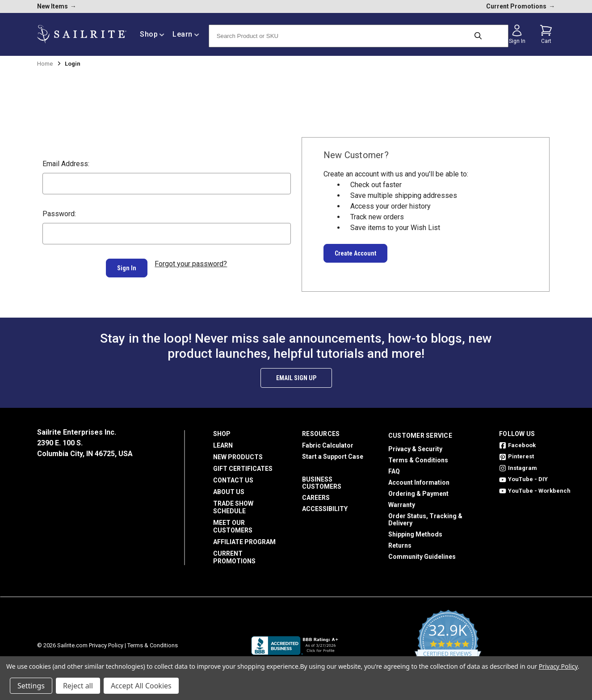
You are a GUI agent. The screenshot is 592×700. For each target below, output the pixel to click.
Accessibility (325, 505)
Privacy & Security (415, 445)
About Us (229, 488)
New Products (238, 453)
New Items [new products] (57, 6)
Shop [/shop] (152, 34)
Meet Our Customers (233, 523)
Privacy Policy (106, 642)
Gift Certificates (243, 465)
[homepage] (82, 34)
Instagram (518, 464)
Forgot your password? (191, 264)
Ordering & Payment (418, 490)
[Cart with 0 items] (546, 34)
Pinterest (516, 453)
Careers (316, 494)
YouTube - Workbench (535, 487)
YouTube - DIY (523, 476)
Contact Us (233, 477)
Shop (222, 430)
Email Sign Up (296, 374)
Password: (59, 214)
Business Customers (322, 479)
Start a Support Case (333, 453)
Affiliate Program (244, 538)
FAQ (394, 468)
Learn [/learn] (186, 34)
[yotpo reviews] (448, 642)
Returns (400, 542)
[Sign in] (517, 34)
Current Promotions (234, 554)
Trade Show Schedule (233, 504)
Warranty (402, 501)
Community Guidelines (422, 553)
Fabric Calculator (328, 442)
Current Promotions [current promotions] (521, 6)
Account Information (419, 479)
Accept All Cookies (141, 686)
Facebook (517, 442)
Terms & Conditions (418, 457)
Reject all (78, 686)
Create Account (355, 253)
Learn (223, 442)
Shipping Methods (415, 531)
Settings (31, 686)
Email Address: (66, 164)
